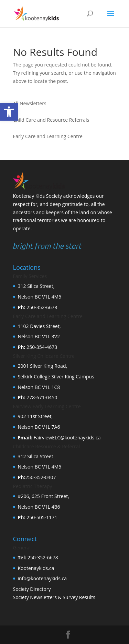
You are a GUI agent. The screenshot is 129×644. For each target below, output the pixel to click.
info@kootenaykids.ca (42, 578)
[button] (9, 112)
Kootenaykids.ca (36, 568)
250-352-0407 (40, 477)
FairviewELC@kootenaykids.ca (66, 438)
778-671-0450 (41, 397)
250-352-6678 (41, 307)
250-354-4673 (41, 347)
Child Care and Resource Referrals (51, 120)
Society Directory (32, 589)
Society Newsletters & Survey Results (54, 597)
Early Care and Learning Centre (48, 136)
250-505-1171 (41, 517)
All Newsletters (30, 103)
